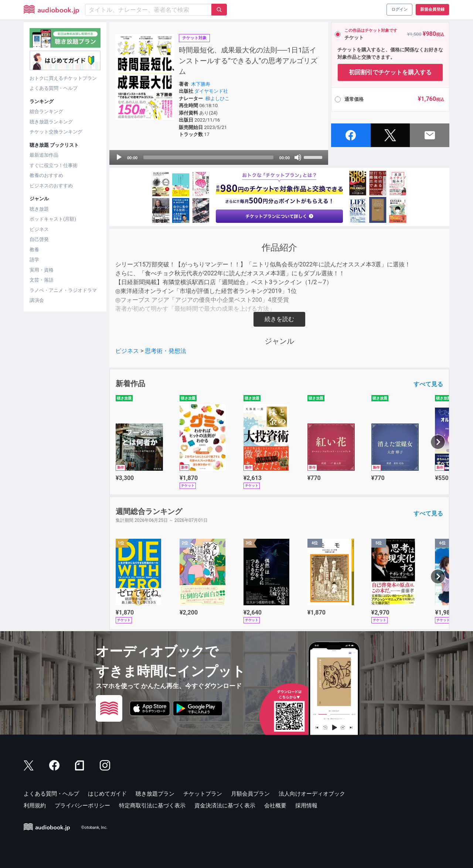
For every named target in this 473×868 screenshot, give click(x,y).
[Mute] (298, 157)
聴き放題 (39, 209)
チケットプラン (203, 794)
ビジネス (39, 229)
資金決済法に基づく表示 (225, 806)
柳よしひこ (217, 98)
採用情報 (306, 806)
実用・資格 (42, 270)
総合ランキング (46, 111)
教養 (34, 250)
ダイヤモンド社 (211, 91)
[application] (219, 157)
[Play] (119, 157)
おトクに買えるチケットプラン (63, 78)
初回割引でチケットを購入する (390, 72)
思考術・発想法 (166, 351)
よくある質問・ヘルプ (54, 88)
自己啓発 (39, 239)
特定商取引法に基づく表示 (152, 806)
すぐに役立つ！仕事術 (54, 165)
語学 (34, 260)
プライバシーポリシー (82, 806)
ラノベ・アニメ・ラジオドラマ (63, 290)
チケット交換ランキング (56, 132)
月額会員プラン (250, 794)
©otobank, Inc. (94, 828)
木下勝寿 (201, 84)
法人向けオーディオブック (312, 794)
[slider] (208, 157)
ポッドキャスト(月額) (53, 219)
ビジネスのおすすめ (51, 186)
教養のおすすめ (46, 175)
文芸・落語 (42, 280)
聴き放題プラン (155, 794)
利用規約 (35, 806)
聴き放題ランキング (51, 122)
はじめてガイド (107, 794)
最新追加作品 (44, 155)
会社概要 (275, 806)
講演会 (37, 300)
